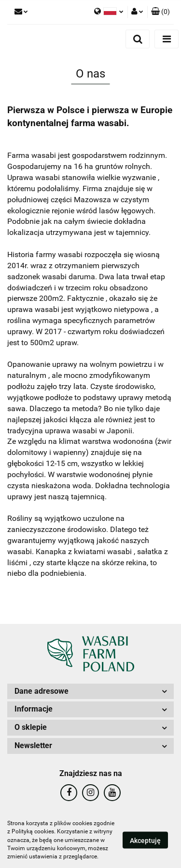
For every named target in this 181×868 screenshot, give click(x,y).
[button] (160, 12)
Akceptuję (145, 841)
